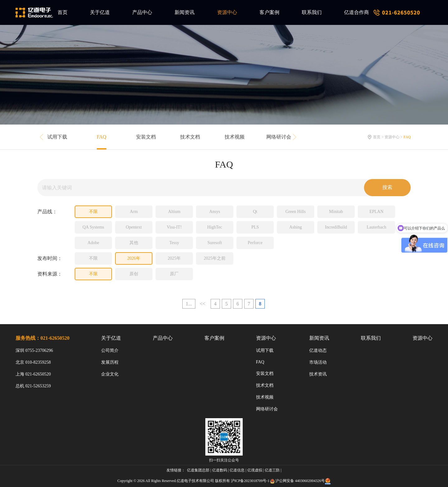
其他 (134, 243)
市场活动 (318, 362)
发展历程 (110, 362)
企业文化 (110, 374)
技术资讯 (318, 374)
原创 (134, 274)
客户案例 (269, 12)
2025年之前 (215, 258)
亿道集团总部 (198, 470)
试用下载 (57, 137)
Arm (134, 212)
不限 (93, 212)
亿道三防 (272, 470)
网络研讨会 (279, 137)
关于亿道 (100, 12)
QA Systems (93, 227)
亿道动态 (318, 350)
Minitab (336, 212)
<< (203, 304)
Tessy (174, 243)
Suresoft (215, 243)
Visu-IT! (174, 227)
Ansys (215, 212)
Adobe (93, 243)
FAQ (102, 137)
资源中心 (227, 12)
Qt (255, 212)
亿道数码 (220, 470)
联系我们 (312, 12)
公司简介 (110, 350)
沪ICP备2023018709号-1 (250, 481)
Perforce (255, 243)
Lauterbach (377, 227)
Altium (174, 212)
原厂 (174, 274)
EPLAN (376, 212)
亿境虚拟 (255, 470)
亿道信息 (237, 470)
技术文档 (190, 137)
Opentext (134, 227)
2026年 (134, 258)
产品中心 (142, 12)
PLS (255, 227)
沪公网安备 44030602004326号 (300, 481)
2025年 (174, 258)
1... (189, 304)
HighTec (215, 227)
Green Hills (296, 212)
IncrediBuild (336, 227)
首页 (63, 12)
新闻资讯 (184, 12)
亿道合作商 (357, 12)
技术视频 (235, 137)
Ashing (296, 227)
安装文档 (146, 137)
